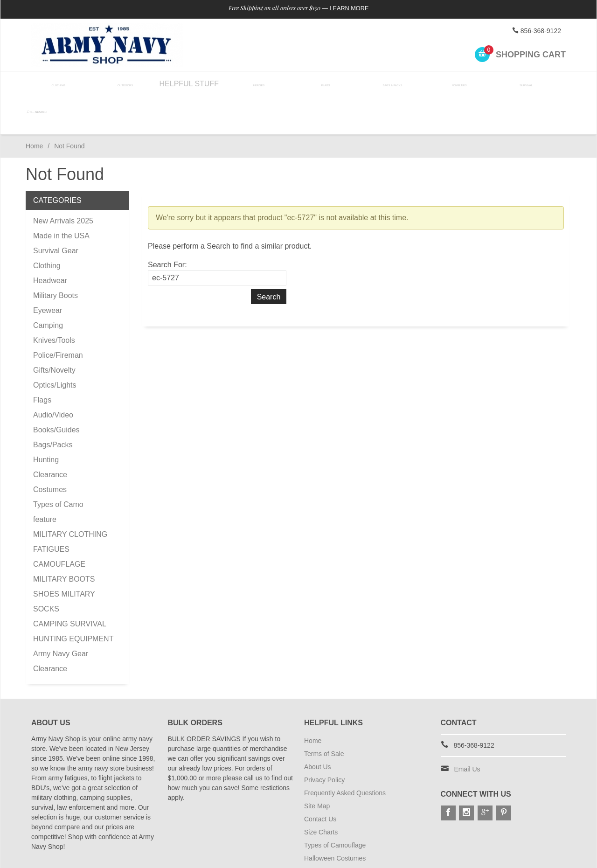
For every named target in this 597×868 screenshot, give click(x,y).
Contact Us (320, 781)
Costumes (50, 452)
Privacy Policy (324, 742)
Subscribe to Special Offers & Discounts (362, 847)
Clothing (59, 84)
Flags (320, 84)
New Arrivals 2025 (63, 183)
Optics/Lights (55, 347)
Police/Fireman (58, 317)
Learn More (356, 8)
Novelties (451, 84)
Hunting (46, 422)
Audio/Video (53, 377)
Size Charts (321, 794)
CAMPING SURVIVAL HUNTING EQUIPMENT (73, 594)
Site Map (317, 768)
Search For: (167, 227)
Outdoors (124, 84)
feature (45, 482)
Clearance (50, 437)
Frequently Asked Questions (345, 755)
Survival (517, 84)
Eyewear (48, 273)
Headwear (50, 243)
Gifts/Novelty (54, 332)
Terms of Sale (324, 716)
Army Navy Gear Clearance (61, 623)
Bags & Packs (385, 84)
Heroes (255, 84)
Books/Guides (56, 392)
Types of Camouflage (335, 807)
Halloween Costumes (335, 820)
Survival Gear (56, 213)
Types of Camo (58, 467)
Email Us (467, 731)
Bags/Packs (53, 407)
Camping (48, 288)
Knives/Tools (54, 302)
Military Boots (56, 258)
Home (34, 108)
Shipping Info (323, 833)
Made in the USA (61, 198)
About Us (318, 729)
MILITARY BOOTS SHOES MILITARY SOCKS (64, 556)
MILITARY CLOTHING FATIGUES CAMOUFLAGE (70, 511)
